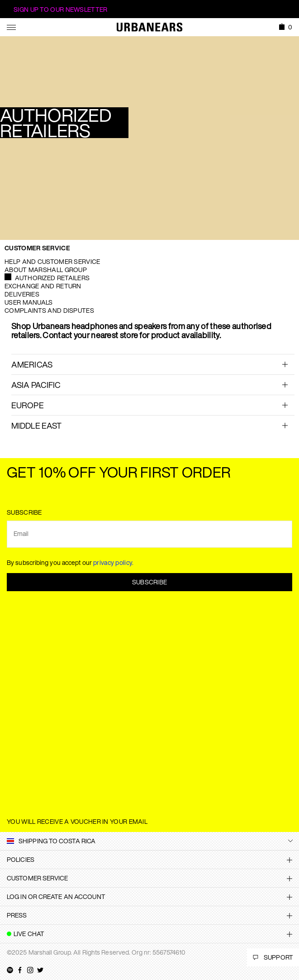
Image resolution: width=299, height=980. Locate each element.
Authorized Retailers (52, 278)
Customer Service (37, 248)
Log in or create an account (56, 896)
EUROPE (28, 405)
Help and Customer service (52, 261)
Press (17, 915)
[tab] (153, 364)
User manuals (29, 302)
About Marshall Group (46, 270)
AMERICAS (32, 364)
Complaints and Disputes (49, 310)
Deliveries (22, 294)
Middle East (36, 425)
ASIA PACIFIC (36, 385)
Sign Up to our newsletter (61, 9)
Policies (21, 859)
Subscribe (150, 582)
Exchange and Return (43, 286)
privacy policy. (114, 562)
